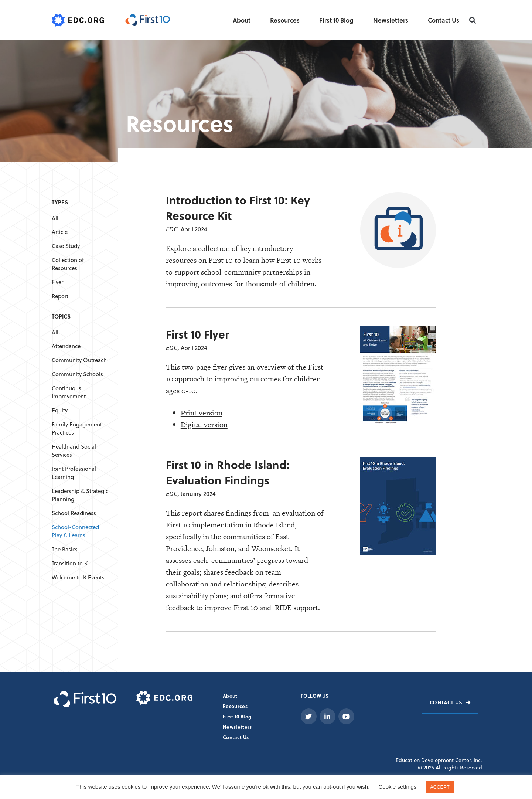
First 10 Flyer (197, 334)
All (55, 218)
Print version (202, 413)
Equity (60, 410)
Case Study (66, 246)
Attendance (66, 346)
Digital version (204, 425)
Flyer (57, 282)
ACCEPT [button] (440, 787)
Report (60, 296)
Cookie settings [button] (398, 787)
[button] (473, 21)
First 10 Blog (336, 20)
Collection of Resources (68, 264)
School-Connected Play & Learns (75, 531)
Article (60, 232)
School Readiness (74, 513)
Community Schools (77, 374)
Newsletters (391, 20)
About (242, 20)
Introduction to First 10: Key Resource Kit (238, 208)
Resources (285, 20)
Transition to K (70, 563)
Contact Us (444, 20)
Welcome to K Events (78, 577)
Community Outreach (79, 360)
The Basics (65, 549)
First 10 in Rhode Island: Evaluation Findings (228, 472)
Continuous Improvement (69, 392)
